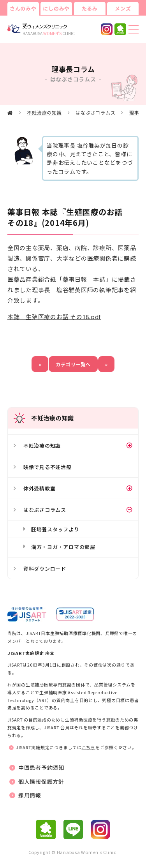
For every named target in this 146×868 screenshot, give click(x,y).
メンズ (123, 8)
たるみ (90, 8)
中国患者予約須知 (41, 767)
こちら (89, 747)
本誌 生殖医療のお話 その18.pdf (54, 317)
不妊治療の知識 (44, 112)
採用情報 (30, 795)
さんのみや (23, 8)
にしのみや (56, 8)
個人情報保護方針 (41, 782)
